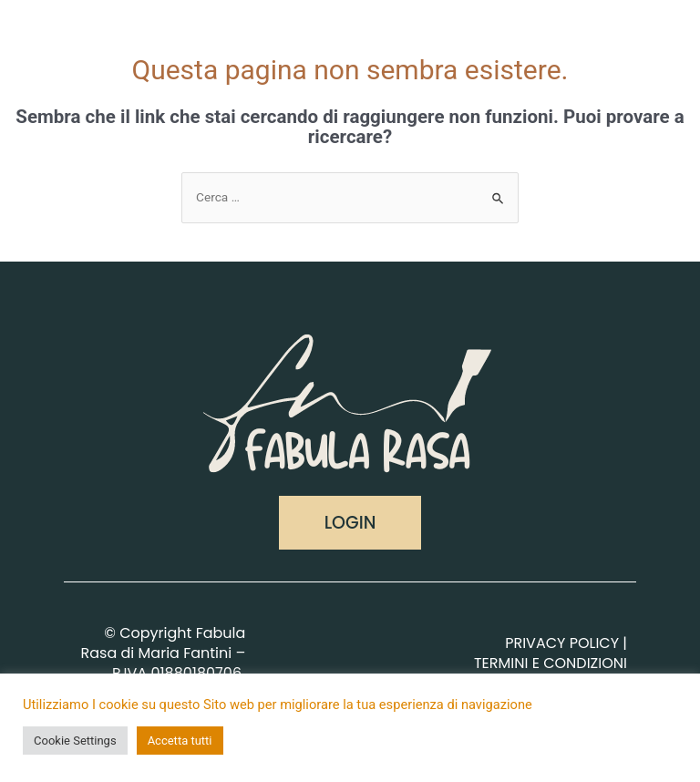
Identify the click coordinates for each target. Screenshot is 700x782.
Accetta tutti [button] (180, 741)
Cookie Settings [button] (75, 741)
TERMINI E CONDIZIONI (551, 663)
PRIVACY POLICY (562, 643)
